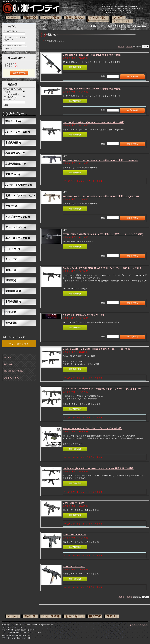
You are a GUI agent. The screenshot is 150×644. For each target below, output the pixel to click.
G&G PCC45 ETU (74, 566)
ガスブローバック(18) (18, 217)
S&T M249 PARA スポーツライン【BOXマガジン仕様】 (93, 428)
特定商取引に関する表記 (14, 371)
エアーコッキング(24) (18, 238)
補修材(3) (11, 270)
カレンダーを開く (19, 344)
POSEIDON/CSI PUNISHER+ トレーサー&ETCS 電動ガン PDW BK (100, 160)
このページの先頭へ (139, 625)
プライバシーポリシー (13, 378)
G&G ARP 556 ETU (74, 535)
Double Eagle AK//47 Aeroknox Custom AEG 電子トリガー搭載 (98, 468)
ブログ (118, 18)
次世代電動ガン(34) (16, 164)
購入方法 (95, 616)
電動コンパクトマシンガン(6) (20, 197)
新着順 (129, 46)
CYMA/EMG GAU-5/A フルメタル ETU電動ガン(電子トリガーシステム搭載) (103, 234)
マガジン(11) (13, 248)
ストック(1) (12, 259)
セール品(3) (12, 323)
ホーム (12, 18)
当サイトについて (11, 357)
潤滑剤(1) (11, 280)
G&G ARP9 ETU (73, 503)
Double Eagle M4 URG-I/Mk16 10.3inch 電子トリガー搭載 (96, 349)
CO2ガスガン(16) (15, 153)
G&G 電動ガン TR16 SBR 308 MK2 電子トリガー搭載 (92, 89)
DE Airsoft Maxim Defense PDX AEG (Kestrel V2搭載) (94, 122)
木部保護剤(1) (13, 301)
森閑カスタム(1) (14, 121)
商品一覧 (30, 18)
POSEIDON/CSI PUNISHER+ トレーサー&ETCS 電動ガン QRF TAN (101, 196)
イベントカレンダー (122, 21)
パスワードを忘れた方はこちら (15, 46)
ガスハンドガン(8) (16, 227)
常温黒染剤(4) (13, 142)
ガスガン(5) (12, 206)
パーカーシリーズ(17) (18, 132)
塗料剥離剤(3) (13, 291)
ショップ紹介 (51, 18)
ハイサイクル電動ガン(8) (19, 185)
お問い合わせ (74, 18)
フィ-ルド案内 (96, 19)
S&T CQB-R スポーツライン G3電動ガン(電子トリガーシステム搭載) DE (102, 389)
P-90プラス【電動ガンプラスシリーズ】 (84, 315)
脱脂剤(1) (11, 312)
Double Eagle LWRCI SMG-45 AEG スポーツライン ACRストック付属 (102, 268)
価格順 (121, 46)
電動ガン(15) (13, 174)
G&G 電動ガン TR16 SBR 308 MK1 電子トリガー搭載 (92, 55)
